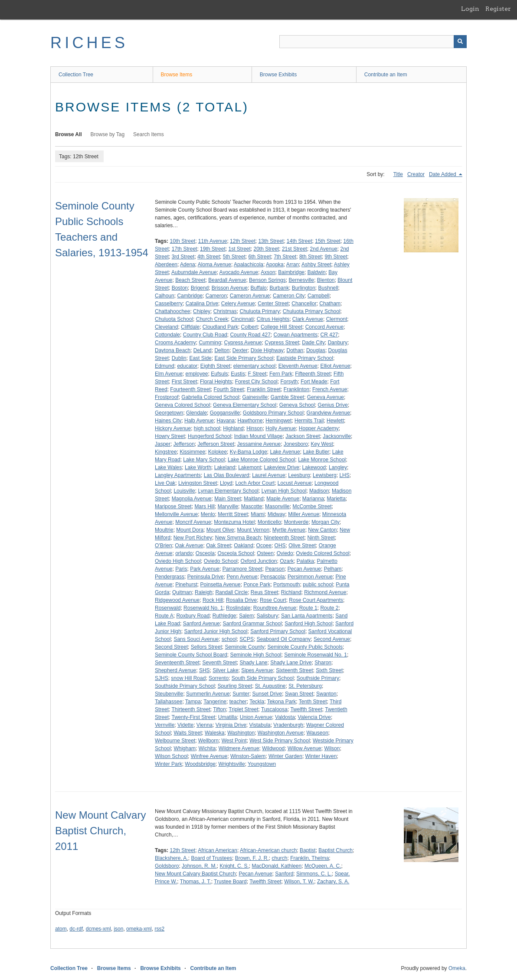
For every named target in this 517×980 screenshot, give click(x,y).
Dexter (240, 350)
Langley (338, 467)
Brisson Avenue (230, 288)
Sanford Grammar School (252, 624)
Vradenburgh (288, 725)
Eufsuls (219, 374)
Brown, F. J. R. (252, 858)
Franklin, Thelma (309, 858)
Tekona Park (282, 702)
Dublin (179, 358)
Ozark (287, 561)
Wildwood (273, 748)
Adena (188, 265)
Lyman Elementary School (228, 491)
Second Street (171, 647)
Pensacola (272, 577)
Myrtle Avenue (289, 530)
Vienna (205, 725)
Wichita (207, 748)
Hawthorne (250, 421)
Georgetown (169, 413)
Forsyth (289, 382)
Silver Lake (225, 670)
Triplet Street (243, 709)
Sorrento (219, 678)
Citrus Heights (273, 319)
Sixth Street (329, 670)
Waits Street (188, 733)
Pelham (333, 569)
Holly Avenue (281, 428)
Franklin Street (264, 389)
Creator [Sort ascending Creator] (416, 174)
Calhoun (165, 296)
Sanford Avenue (201, 624)
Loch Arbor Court (255, 483)
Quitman (182, 592)
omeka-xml (139, 929)
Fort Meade (314, 382)
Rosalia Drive (241, 600)
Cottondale (167, 335)
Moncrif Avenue (193, 522)
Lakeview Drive (282, 467)
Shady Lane (253, 663)
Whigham (185, 748)
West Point (234, 741)
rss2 (159, 929)
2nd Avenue (324, 249)
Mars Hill (205, 506)
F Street (257, 374)
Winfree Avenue (209, 756)
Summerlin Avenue (208, 694)
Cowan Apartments (296, 335)
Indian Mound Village (258, 436)
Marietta (336, 499)
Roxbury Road (193, 616)
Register (498, 9)
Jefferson (184, 444)
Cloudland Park (220, 327)
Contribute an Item (386, 75)
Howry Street (170, 436)
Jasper (163, 444)
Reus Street (264, 592)
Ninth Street (321, 538)
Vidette (185, 725)
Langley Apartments (178, 475)
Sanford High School (308, 624)
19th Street (213, 249)
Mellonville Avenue (176, 514)
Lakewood (314, 467)
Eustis (238, 374)
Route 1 (308, 608)
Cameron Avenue (250, 296)
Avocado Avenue (239, 272)
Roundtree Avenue (275, 608)
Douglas (316, 350)
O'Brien (164, 546)
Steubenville (169, 694)
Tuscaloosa (274, 709)
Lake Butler (316, 452)
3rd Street (183, 257)
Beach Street (190, 280)
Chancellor (304, 304)
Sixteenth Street (294, 670)
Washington (241, 733)
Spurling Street (235, 686)
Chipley (202, 311)
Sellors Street (206, 647)
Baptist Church (335, 850)
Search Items (149, 134)
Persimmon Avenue (310, 577)
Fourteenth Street (190, 389)
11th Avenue (213, 241)
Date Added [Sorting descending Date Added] (443, 174)
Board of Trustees (211, 858)
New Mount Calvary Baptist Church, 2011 (100, 831)
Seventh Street (219, 663)
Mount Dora (190, 530)
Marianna (313, 499)
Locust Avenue (295, 483)
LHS (344, 475)
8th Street (311, 257)
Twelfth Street (306, 709)
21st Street (294, 249)
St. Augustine (270, 686)
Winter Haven (321, 756)
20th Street (267, 249)
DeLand (203, 350)
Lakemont (250, 467)
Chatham (330, 304)
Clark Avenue (308, 319)
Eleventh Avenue (298, 366)
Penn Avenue (242, 577)
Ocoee (264, 546)
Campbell (319, 296)
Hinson (254, 428)
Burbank (279, 288)
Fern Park (281, 374)
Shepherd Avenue (175, 670)
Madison (319, 491)
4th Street (209, 257)
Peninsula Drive (206, 577)
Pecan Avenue (304, 569)
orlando (184, 553)
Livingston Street (198, 483)
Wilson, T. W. (299, 882)
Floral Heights (216, 382)
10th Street (182, 241)
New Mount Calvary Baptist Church (195, 874)
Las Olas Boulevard (227, 475)
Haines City (168, 421)
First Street (185, 382)
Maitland (254, 499)
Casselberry (169, 304)
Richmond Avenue (325, 592)
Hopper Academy (319, 428)
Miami (258, 514)
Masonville (277, 506)
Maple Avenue (283, 499)
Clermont (337, 319)
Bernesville (301, 280)
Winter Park (169, 764)
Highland (233, 428)
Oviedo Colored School (322, 553)
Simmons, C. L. (314, 874)
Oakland (244, 546)
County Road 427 (250, 335)
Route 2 (329, 608)
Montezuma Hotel (234, 522)
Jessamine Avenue (259, 444)
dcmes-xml (98, 929)
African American (218, 850)
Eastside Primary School (305, 358)
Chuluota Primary (260, 311)
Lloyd (226, 483)
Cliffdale (190, 327)
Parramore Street (242, 569)
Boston (180, 288)
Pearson (275, 569)
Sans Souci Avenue (196, 639)
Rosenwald (168, 608)
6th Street (259, 257)
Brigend (200, 288)
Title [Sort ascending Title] (398, 174)
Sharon (323, 663)
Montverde (296, 522)
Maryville (228, 506)
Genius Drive (333, 405)
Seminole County (244, 647)
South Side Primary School (263, 678)
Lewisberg (325, 475)
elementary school (254, 366)
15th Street (328, 241)
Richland (291, 592)
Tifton (219, 709)
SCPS (247, 639)
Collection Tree (76, 75)
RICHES (89, 43)
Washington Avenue (281, 733)
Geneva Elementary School (245, 405)
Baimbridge (291, 272)
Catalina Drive (202, 304)
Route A (164, 616)
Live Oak (165, 483)
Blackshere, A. (172, 858)
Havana (226, 421)
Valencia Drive (314, 717)
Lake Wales (168, 467)
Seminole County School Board (191, 655)
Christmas (225, 311)
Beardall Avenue (227, 280)
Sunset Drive (267, 694)
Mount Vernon (253, 530)
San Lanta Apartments (307, 616)
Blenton (326, 280)
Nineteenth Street (284, 538)
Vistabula (260, 725)
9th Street (336, 257)
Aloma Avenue (214, 265)
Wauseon (317, 733)
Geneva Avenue (326, 397)
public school (318, 585)
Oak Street (218, 546)
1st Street (239, 249)
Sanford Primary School (278, 631)
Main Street (227, 499)
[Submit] (460, 42)
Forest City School (256, 382)
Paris (181, 569)
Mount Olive (220, 530)
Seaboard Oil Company (284, 639)
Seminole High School (255, 655)
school (229, 639)
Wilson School (171, 756)
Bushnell (328, 288)
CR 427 (329, 335)
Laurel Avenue (269, 475)
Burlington (304, 288)
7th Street (285, 257)
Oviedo (285, 553)
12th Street (243, 241)
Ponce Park (257, 585)
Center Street (273, 304)
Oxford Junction (258, 561)
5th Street (234, 257)
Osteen (265, 553)
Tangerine (215, 702)
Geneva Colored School (182, 405)
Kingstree (166, 452)
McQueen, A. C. (323, 866)
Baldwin (317, 272)
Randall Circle (231, 592)
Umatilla (227, 717)
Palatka (305, 561)
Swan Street (299, 694)
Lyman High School (284, 491)
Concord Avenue (325, 327)
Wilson (332, 748)
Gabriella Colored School (210, 397)
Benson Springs (267, 280)
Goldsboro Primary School (273, 413)
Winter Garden (285, 756)
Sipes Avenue (257, 670)
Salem (246, 616)
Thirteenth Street (191, 709)
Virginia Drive (231, 725)
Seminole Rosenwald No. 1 (316, 655)
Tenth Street (313, 702)
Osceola (205, 553)
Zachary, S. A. (333, 882)
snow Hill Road (188, 678)
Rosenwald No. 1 (203, 608)
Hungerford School (209, 436)
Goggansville (225, 413)
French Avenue (330, 389)
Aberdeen (166, 265)
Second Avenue (332, 639)
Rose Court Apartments (316, 600)
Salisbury (267, 616)
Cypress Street (282, 343)
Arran (293, 265)
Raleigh (204, 592)
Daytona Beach (173, 350)
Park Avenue (205, 569)
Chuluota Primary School (312, 311)
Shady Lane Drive (291, 663)
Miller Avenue (304, 514)
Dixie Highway (267, 350)
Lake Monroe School (322, 460)
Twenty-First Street (193, 717)
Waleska (215, 733)
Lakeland (225, 467)
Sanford (284, 874)
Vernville (165, 725)
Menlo (208, 514)
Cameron (216, 296)
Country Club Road (205, 335)
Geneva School (297, 405)
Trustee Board (230, 882)
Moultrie (164, 530)
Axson (268, 272)
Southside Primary (318, 678)
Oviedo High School (178, 561)
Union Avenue (256, 717)
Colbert (250, 327)
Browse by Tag (108, 134)
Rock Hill (213, 600)
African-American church (268, 850)
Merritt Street (233, 514)
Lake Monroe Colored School (261, 460)
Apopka (275, 265)
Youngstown (262, 764)
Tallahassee (169, 702)
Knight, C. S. (234, 866)
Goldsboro (167, 866)
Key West (322, 444)
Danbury (338, 343)
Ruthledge (224, 616)
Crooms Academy (175, 343)
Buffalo (259, 288)
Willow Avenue (304, 748)
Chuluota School (174, 319)
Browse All (69, 134)
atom (61, 929)
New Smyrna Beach (238, 538)
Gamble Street (287, 397)
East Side (200, 358)
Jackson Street (303, 436)
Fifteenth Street (313, 374)
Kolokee (218, 452)
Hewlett (335, 421)
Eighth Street (215, 366)
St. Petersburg (305, 686)
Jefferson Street (216, 444)
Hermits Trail (309, 421)
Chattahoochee (172, 311)
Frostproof (167, 397)
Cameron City (289, 296)
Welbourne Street (175, 741)
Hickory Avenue (173, 428)
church (279, 858)
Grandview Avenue (329, 413)
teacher (238, 702)
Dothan (295, 350)
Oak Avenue (189, 546)
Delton (222, 350)
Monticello (269, 522)
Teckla (257, 702)
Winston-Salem (248, 756)
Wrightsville (232, 764)
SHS (205, 670)
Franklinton (296, 389)
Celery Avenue (238, 304)
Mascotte (252, 506)
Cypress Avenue (243, 343)
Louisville (184, 491)
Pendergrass (170, 577)
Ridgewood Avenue (177, 600)
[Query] (373, 42)
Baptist (308, 850)
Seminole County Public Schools (305, 647)
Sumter (241, 694)
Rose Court (273, 600)
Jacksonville (337, 436)
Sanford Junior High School (216, 631)
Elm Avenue (169, 374)
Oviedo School (221, 561)
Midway (276, 514)
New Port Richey (193, 538)
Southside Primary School (185, 686)
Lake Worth (198, 467)
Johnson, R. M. (199, 866)
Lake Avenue (285, 452)
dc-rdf (76, 929)
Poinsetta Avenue (221, 585)
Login (470, 9)
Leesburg (299, 475)
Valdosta (285, 717)
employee (197, 374)
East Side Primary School (244, 358)
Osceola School (236, 553)
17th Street (185, 249)
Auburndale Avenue (194, 272)
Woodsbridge (200, 764)
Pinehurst (186, 585)
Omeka (457, 968)
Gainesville (255, 397)
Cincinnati (242, 319)
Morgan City (326, 522)
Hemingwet (278, 421)
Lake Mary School (204, 460)
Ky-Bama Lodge (249, 452)
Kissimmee (192, 452)
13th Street (271, 241)
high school (207, 428)
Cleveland (166, 327)
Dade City (313, 343)
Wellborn (208, 741)
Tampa (193, 702)
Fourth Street (229, 389)
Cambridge (190, 296)
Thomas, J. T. (196, 882)
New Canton (322, 530)
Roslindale (238, 608)
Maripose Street (173, 506)
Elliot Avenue (335, 366)
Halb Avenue (199, 421)
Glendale (196, 413)
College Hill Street (281, 327)
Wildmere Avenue (239, 748)
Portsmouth (286, 585)
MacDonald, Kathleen (276, 866)
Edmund (165, 366)
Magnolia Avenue (192, 499)
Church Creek (212, 319)
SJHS (162, 678)
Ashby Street (316, 265)
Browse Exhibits (278, 75)
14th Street (299, 241)
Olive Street (302, 546)
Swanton (326, 694)
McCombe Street (312, 506)
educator (187, 366)
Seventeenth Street (177, 663)
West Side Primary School (280, 741)
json (118, 929)
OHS (280, 546)
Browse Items (177, 75)
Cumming (210, 343)
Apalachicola (249, 265)
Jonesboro (296, 444)
